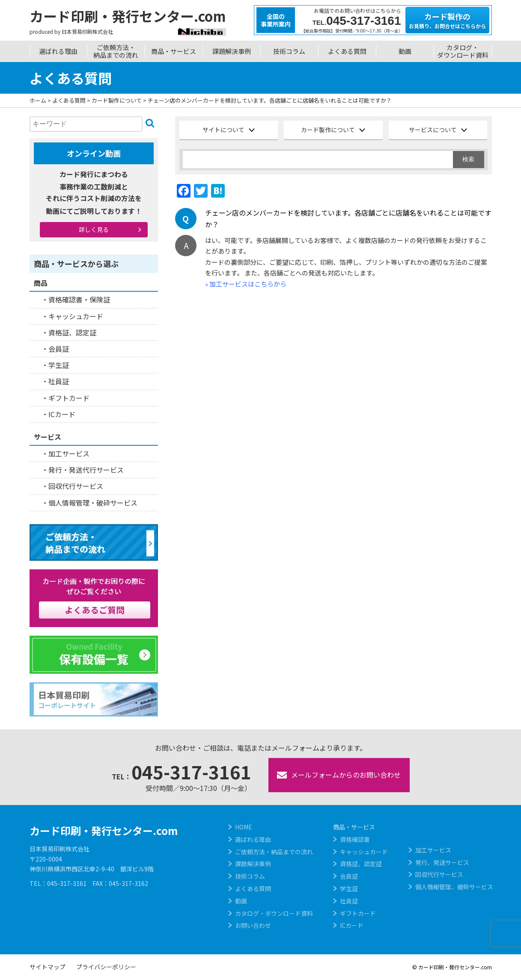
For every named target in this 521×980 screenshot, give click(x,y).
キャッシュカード (76, 316)
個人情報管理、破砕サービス (454, 887)
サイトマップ (48, 967)
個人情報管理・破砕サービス (93, 503)
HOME (244, 827)
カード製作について (328, 130)
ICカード (62, 414)
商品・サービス (174, 51)
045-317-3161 (182, 771)
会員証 (59, 349)
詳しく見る (94, 229)
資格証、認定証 (72, 332)
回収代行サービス (76, 486)
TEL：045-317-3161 (58, 883)
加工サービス (69, 453)
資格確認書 (355, 839)
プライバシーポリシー (106, 967)
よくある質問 (347, 51)
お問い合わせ (253, 925)
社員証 (59, 381)
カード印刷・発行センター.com (104, 830)
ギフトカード (69, 398)
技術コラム (289, 51)
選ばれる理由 (58, 51)
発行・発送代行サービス (86, 470)
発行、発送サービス (442, 862)
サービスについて (433, 130)
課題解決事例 (232, 51)
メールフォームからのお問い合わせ (339, 775)
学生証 (59, 365)
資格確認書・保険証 (79, 299)
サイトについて (223, 130)
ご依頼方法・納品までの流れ (116, 51)
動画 (405, 51)
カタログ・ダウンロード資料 (463, 51)
